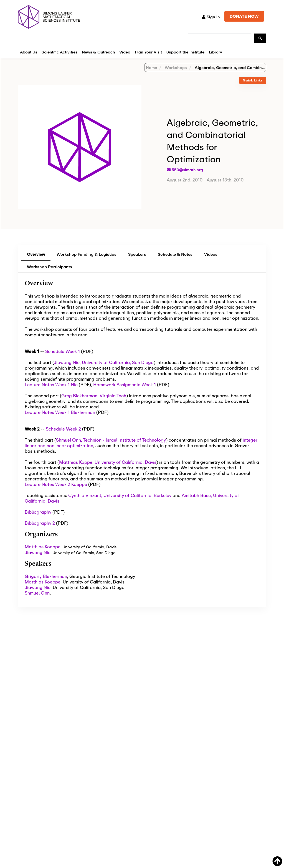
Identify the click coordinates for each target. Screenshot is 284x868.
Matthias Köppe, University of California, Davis (108, 462)
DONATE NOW (244, 16)
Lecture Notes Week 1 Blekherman (60, 412)
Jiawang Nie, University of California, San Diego (104, 362)
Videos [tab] (211, 254)
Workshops (175, 67)
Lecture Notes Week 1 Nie (51, 384)
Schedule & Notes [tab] (175, 254)
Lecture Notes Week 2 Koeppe (56, 484)
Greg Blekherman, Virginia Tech (94, 395)
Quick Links (253, 80)
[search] (219, 39)
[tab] (253, 80)
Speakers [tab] (137, 254)
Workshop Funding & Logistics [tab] (87, 254)
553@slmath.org (187, 170)
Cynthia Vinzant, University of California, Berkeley (120, 495)
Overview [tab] (36, 254)
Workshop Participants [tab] (50, 267)
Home (151, 67)
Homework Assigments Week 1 (125, 384)
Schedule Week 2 (63, 429)
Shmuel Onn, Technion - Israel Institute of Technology (111, 440)
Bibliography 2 (40, 523)
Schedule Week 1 (63, 351)
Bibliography (38, 512)
